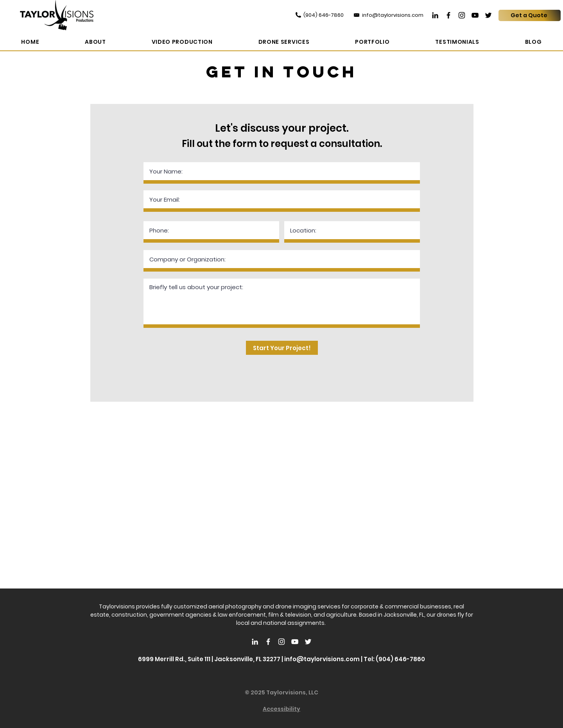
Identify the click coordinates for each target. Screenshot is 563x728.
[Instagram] (462, 15)
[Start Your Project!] (282, 348)
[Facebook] (448, 15)
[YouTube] (475, 15)
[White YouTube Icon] (295, 642)
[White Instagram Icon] (281, 642)
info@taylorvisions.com (322, 659)
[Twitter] (488, 15)
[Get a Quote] (530, 15)
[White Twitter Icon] (308, 642)
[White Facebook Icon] (268, 642)
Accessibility (281, 709)
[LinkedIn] (435, 15)
